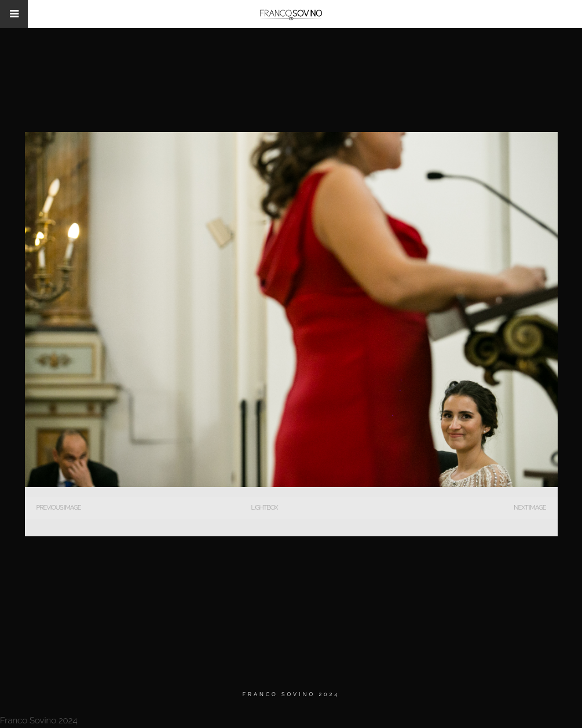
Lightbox (264, 508)
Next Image (530, 508)
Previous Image (59, 508)
